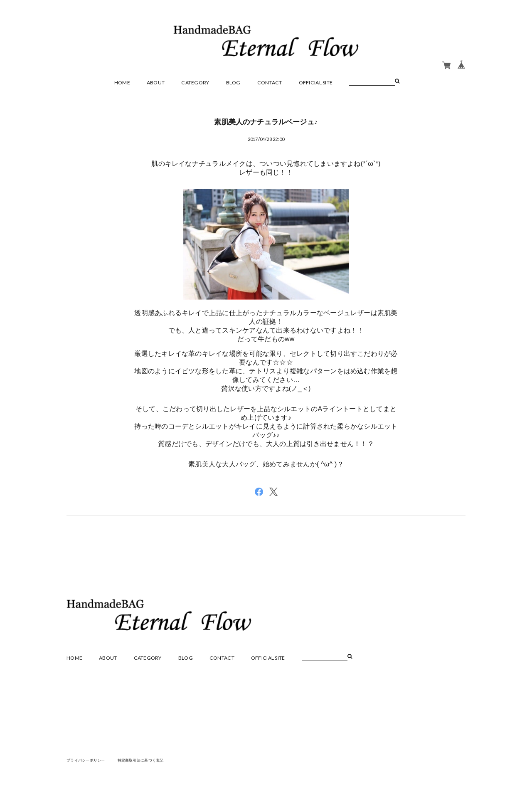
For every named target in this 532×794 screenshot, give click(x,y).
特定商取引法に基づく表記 (147, 760)
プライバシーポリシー (88, 760)
